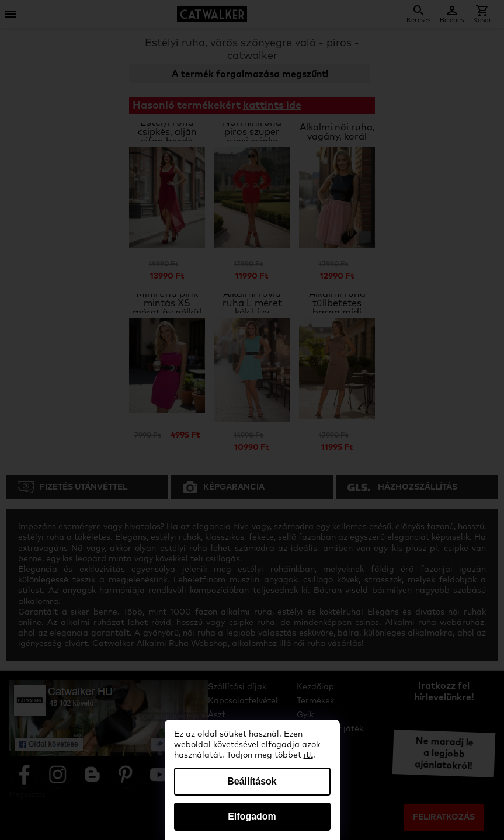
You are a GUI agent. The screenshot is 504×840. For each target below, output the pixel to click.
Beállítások (252, 781)
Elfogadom (252, 816)
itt (308, 755)
